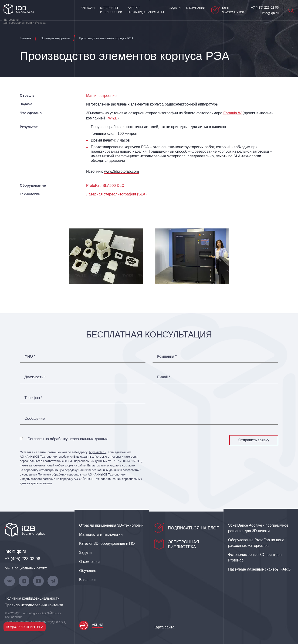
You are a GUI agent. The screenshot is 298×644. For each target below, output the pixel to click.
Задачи (175, 8)
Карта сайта (164, 627)
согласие (49, 479)
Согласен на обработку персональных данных (68, 439)
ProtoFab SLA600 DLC (105, 186)
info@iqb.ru (15, 551)
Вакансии (87, 580)
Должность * (35, 377)
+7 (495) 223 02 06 (22, 559)
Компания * (167, 357)
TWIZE (112, 118)
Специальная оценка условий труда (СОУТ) (36, 622)
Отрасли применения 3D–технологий (111, 525)
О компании (195, 8)
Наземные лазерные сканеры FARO (259, 569)
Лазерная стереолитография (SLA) (116, 194)
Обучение (88, 571)
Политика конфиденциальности (32, 598)
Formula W (232, 113)
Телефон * (33, 398)
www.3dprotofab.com (121, 171)
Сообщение (35, 419)
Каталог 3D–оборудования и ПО (146, 10)
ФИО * (30, 357)
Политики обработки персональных (63, 474)
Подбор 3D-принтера (25, 627)
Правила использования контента (34, 605)
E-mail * (164, 377)
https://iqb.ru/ (98, 452)
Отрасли (88, 8)
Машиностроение (101, 96)
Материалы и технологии (111, 10)
